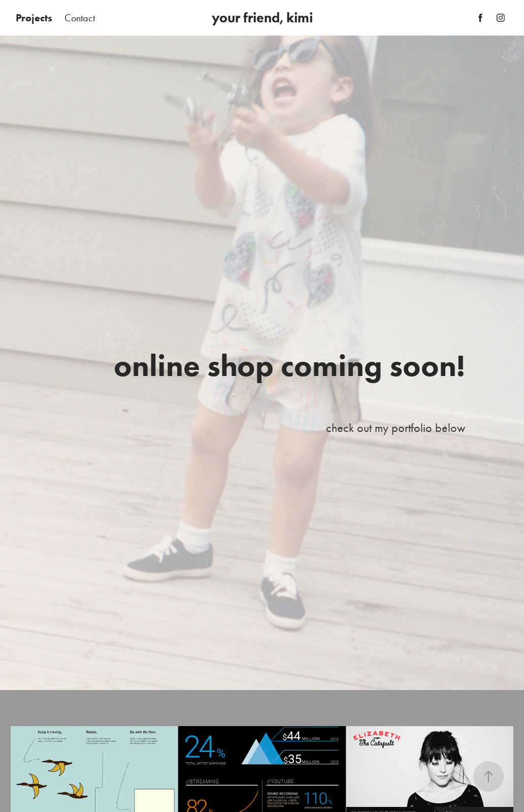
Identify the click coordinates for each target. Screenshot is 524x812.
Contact (80, 18)
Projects (34, 18)
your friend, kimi (262, 18)
